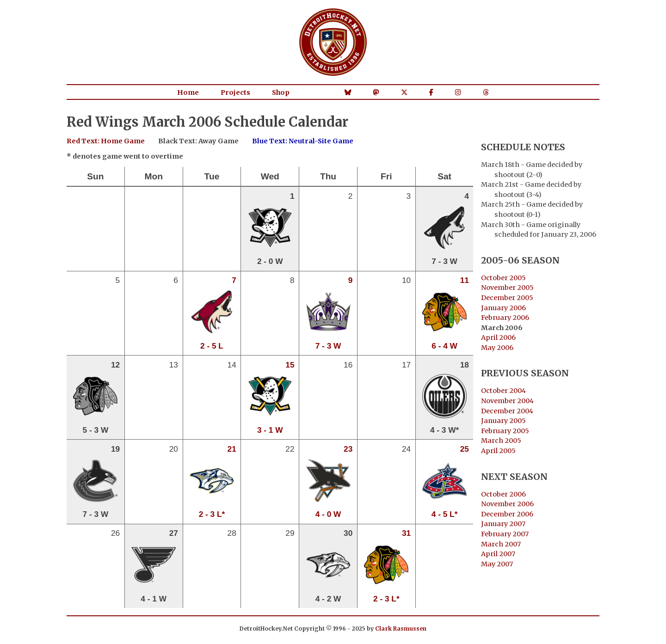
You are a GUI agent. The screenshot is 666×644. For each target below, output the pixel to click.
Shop (281, 92)
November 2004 (507, 401)
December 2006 (507, 514)
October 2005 (503, 278)
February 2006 (505, 318)
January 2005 (503, 421)
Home (188, 92)
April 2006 (498, 337)
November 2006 (507, 504)
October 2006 (503, 494)
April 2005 (498, 451)
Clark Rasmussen (401, 629)
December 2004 (507, 411)
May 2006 (497, 348)
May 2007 (497, 564)
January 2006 (503, 308)
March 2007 (501, 544)
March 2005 (501, 441)
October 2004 (503, 391)
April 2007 (498, 554)
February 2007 (505, 534)
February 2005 (505, 431)
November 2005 (507, 288)
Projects (235, 92)
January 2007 (503, 524)
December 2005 (507, 298)
